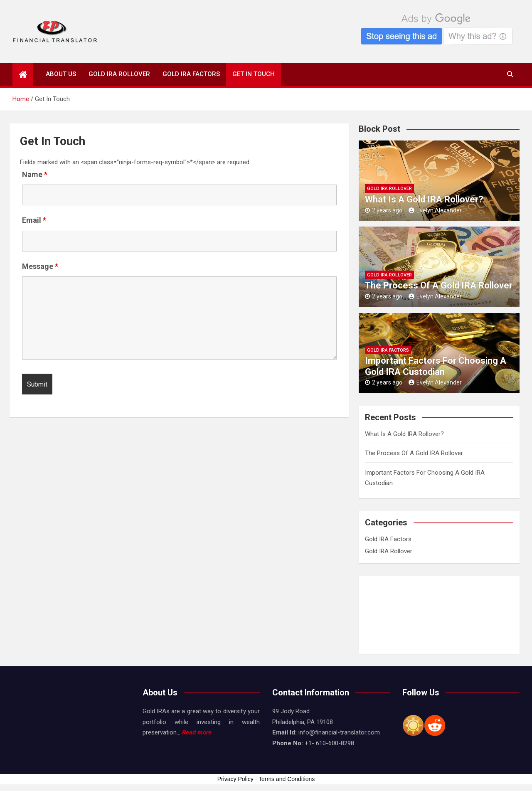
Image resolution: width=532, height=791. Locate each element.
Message (40, 266)
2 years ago (384, 210)
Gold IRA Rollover (119, 74)
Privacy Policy (235, 779)
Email (34, 220)
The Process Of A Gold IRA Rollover (439, 285)
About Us (61, 74)
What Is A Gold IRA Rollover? (424, 199)
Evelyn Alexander (435, 210)
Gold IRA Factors (191, 74)
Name (35, 175)
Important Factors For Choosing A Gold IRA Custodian (436, 366)
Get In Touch (254, 74)
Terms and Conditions (287, 779)
